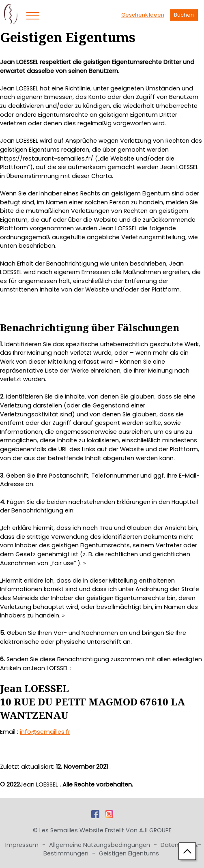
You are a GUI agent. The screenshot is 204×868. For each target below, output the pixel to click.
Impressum (23, 845)
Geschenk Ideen (143, 15)
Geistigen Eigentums (129, 853)
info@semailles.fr (45, 732)
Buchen (184, 15)
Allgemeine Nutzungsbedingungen (100, 845)
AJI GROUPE (155, 830)
